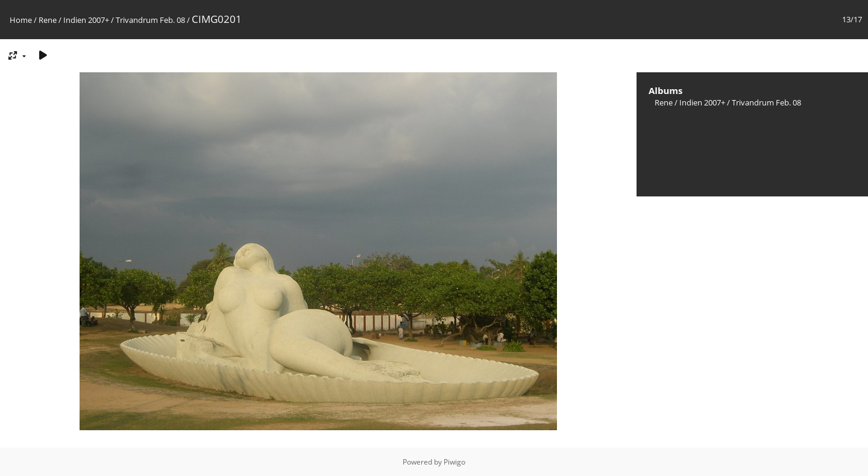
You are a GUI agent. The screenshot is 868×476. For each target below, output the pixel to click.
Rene (48, 20)
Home (21, 20)
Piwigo (454, 462)
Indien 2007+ (86, 20)
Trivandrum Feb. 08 (150, 20)
